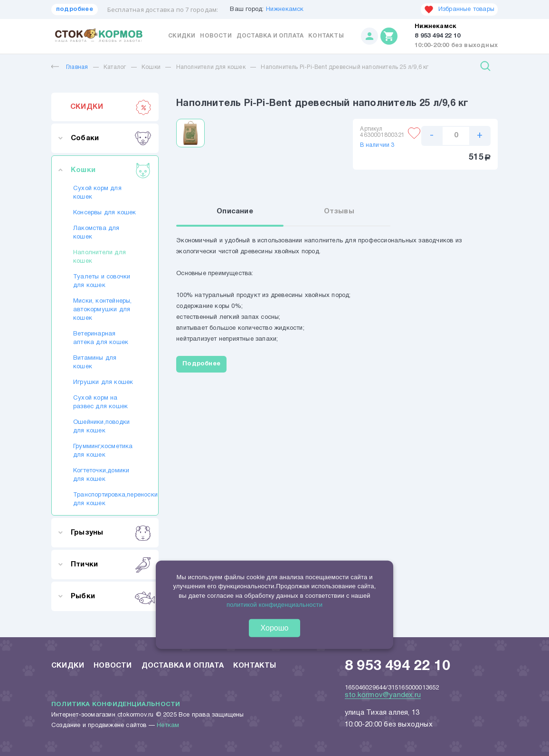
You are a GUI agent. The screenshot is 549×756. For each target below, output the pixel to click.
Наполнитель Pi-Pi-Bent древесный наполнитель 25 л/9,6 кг (345, 67)
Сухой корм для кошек (97, 193)
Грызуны (111, 533)
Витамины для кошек (95, 363)
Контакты (326, 36)
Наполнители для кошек (211, 67)
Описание (235, 211)
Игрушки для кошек (103, 383)
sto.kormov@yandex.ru (383, 695)
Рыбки (111, 596)
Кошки (151, 67)
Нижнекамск (285, 10)
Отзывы (339, 211)
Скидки (182, 36)
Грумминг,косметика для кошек (103, 451)
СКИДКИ (111, 107)
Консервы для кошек (105, 213)
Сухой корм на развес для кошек (100, 402)
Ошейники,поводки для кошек (101, 427)
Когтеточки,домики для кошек (101, 475)
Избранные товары (459, 10)
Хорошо (275, 628)
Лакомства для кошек (96, 233)
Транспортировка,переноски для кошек (105, 499)
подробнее (75, 10)
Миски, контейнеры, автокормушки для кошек (103, 310)
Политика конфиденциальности (116, 705)
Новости (216, 36)
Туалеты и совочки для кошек (102, 281)
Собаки (111, 138)
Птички (111, 565)
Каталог (115, 67)
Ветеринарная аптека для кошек (101, 338)
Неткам (168, 726)
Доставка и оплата (270, 36)
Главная (70, 67)
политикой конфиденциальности (274, 605)
